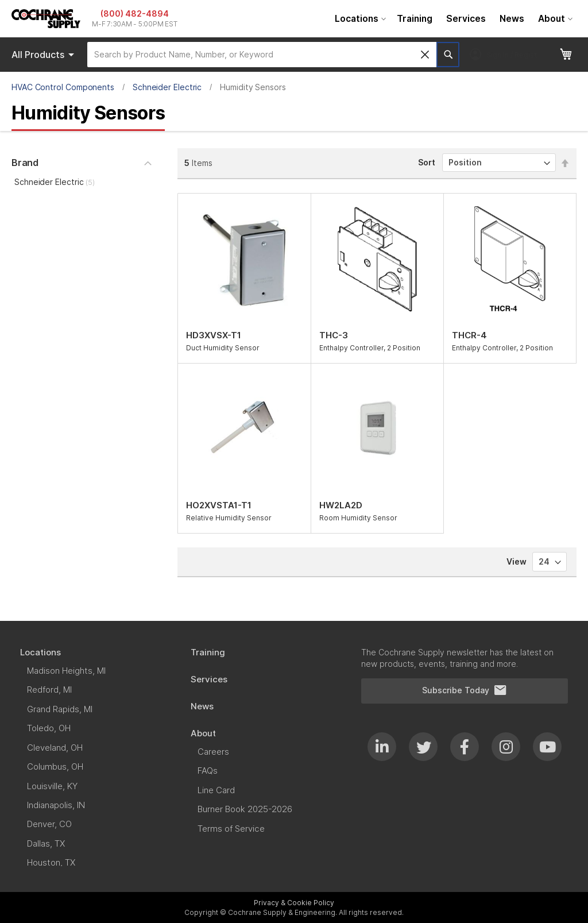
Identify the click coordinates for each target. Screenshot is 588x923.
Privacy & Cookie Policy (294, 903)
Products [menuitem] (45, 55)
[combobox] (262, 55)
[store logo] (46, 19)
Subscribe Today (465, 690)
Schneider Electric (167, 87)
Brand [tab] (25, 163)
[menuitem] (359, 19)
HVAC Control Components (63, 87)
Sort (427, 162)
